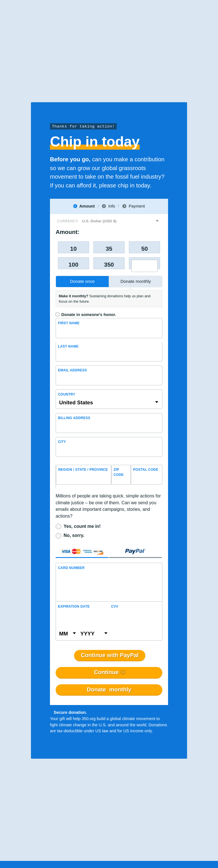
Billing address (74, 418)
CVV (115, 606)
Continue (106, 672)
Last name (68, 346)
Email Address (72, 370)
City (62, 442)
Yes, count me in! (82, 526)
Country (67, 394)
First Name (69, 323)
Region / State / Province (83, 470)
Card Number (71, 568)
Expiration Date (74, 606)
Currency (68, 221)
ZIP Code (119, 472)
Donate (109, 690)
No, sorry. (74, 535)
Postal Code (146, 470)
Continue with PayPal (110, 655)
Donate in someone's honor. (89, 315)
